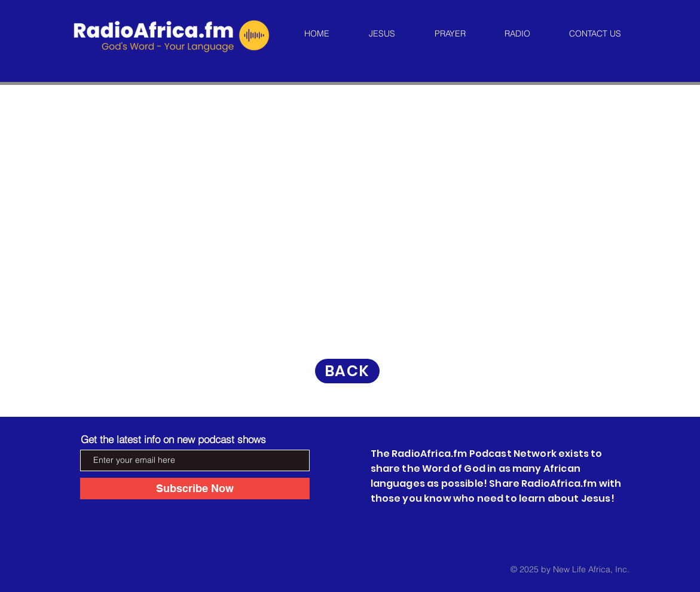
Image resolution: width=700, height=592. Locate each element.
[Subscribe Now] (195, 489)
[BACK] (347, 371)
